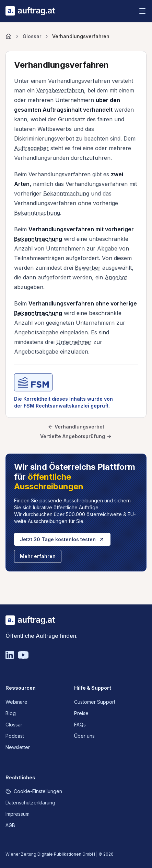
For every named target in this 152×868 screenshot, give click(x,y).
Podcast (15, 736)
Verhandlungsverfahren (81, 36)
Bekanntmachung (66, 193)
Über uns (84, 736)
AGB (10, 825)
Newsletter (18, 747)
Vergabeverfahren (60, 90)
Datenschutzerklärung (30, 803)
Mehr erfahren (38, 556)
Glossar (32, 36)
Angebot (116, 277)
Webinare (16, 702)
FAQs (80, 725)
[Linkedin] (10, 655)
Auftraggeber (31, 148)
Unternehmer (74, 342)
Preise (81, 713)
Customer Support (95, 702)
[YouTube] (23, 655)
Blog (11, 713)
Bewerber (88, 268)
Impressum (17, 814)
